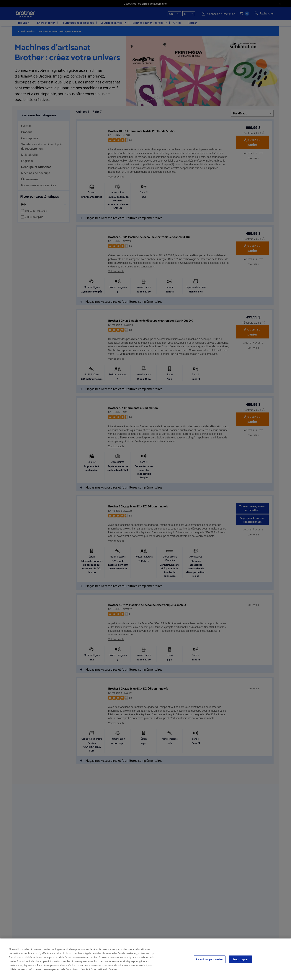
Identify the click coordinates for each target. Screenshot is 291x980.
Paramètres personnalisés (210, 959)
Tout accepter (240, 959)
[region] (145, 959)
